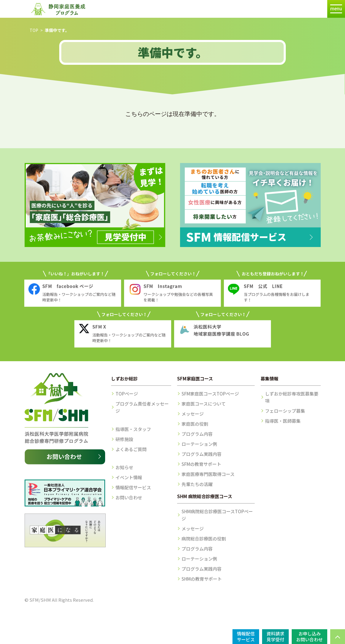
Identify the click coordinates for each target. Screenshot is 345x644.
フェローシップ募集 (285, 411)
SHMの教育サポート (202, 579)
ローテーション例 (199, 444)
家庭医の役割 (195, 424)
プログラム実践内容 (202, 454)
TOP (34, 30)
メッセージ (193, 414)
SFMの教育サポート (201, 464)
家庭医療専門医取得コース (208, 474)
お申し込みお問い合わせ (309, 636)
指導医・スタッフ (133, 429)
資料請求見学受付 (275, 636)
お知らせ (124, 467)
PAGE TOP (338, 637)
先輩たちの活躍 (197, 484)
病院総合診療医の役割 (204, 539)
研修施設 (124, 439)
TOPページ (127, 394)
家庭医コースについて (204, 404)
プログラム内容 (197, 434)
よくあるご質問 (131, 449)
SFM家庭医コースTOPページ (210, 394)
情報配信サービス (133, 487)
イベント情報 (129, 477)
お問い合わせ (129, 497)
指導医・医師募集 (283, 421)
